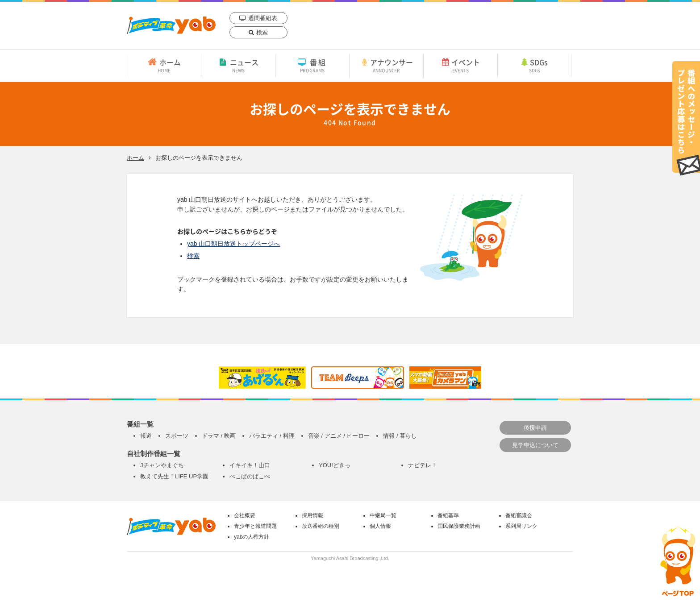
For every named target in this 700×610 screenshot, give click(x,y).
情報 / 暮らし (400, 436)
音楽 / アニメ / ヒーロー (339, 436)
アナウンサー (386, 65)
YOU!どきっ (335, 465)
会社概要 (245, 515)
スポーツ (177, 436)
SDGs (534, 65)
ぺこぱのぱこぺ (250, 476)
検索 (262, 32)
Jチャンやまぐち (162, 465)
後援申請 (535, 428)
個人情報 (380, 526)
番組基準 (448, 515)
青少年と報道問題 (255, 526)
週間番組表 (263, 18)
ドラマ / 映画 (219, 436)
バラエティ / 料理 (272, 436)
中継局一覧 (383, 515)
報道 (146, 436)
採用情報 (312, 515)
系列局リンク (521, 526)
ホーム (164, 65)
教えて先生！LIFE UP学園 (174, 476)
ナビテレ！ (423, 465)
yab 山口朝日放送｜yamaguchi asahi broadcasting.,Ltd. (171, 25)
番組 (312, 65)
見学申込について (535, 445)
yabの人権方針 (252, 537)
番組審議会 (519, 515)
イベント (460, 65)
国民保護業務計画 (459, 526)
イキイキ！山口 (250, 465)
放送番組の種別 (321, 526)
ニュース (238, 65)
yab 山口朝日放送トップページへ (233, 244)
